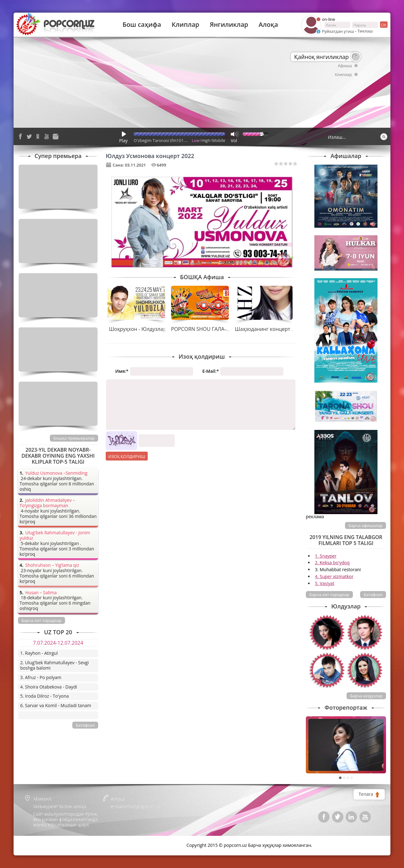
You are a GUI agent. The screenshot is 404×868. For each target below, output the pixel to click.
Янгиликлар (229, 25)
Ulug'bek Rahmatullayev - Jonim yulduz (55, 536)
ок (383, 25)
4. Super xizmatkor (334, 576)
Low (196, 140)
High (206, 140)
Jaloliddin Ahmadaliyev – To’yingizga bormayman (47, 503)
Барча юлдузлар (366, 696)
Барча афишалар (365, 525)
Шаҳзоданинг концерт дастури (273, 329)
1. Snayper (326, 556)
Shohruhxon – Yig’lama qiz (52, 565)
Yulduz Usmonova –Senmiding (56, 473)
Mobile (219, 140)
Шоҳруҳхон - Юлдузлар (138, 329)
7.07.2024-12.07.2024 (58, 643)
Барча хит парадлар (329, 595)
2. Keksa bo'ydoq (332, 563)
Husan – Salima (41, 593)
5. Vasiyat (325, 583)
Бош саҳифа (142, 25)
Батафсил (373, 595)
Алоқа (268, 25)
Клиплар (186, 25)
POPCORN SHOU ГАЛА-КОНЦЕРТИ (212, 329)
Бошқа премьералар (74, 438)
